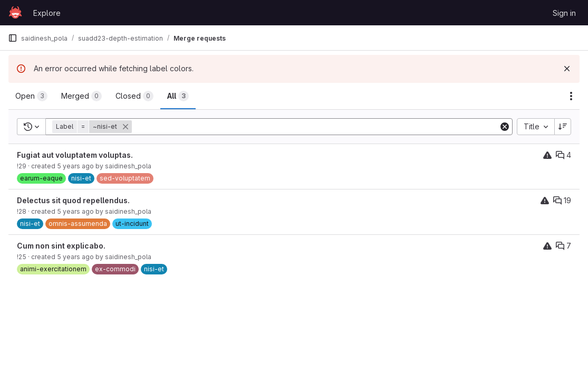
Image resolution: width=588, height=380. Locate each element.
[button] (93, 127)
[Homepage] (15, 13)
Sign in (564, 13)
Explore (47, 13)
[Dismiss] (567, 69)
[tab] (31, 96)
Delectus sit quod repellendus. (73, 200)
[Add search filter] (316, 127)
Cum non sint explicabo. (61, 246)
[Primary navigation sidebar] (13, 38)
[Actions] (571, 96)
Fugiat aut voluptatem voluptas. (75, 155)
